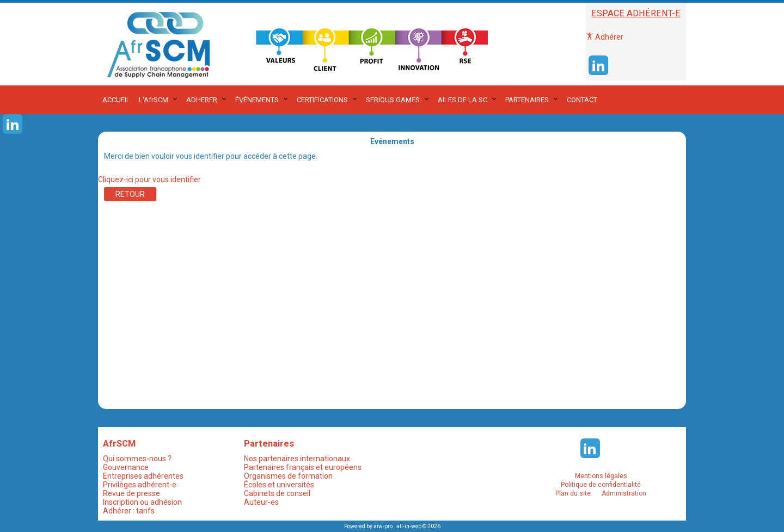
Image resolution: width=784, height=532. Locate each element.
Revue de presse (131, 493)
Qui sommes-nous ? (137, 459)
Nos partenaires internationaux (297, 459)
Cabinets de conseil (277, 493)
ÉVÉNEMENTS (257, 100)
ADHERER (202, 100)
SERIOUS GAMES (393, 100)
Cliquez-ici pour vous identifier (149, 180)
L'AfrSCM (154, 100)
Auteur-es (261, 502)
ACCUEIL (116, 100)
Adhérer (605, 37)
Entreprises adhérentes (143, 476)
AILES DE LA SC (463, 100)
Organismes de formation (288, 476)
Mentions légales (601, 476)
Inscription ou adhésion (142, 502)
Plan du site (573, 493)
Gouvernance (126, 467)
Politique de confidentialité (601, 485)
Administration (624, 493)
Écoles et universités (279, 485)
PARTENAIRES (527, 100)
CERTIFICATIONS (322, 100)
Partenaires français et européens (303, 467)
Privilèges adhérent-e (140, 485)
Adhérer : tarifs (129, 511)
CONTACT (582, 100)
